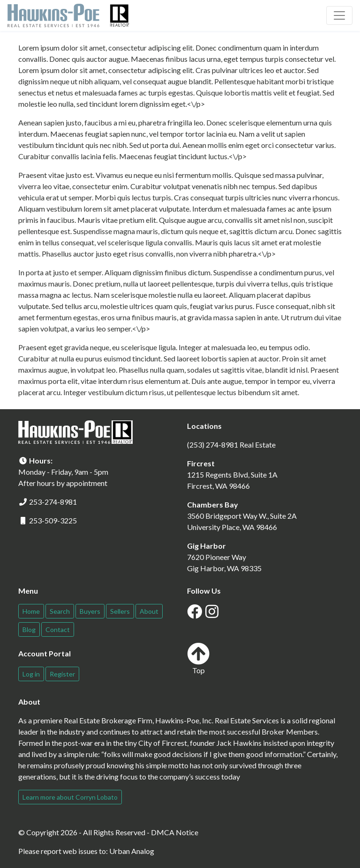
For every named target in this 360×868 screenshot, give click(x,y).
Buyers (90, 611)
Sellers (120, 611)
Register (62, 674)
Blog (29, 629)
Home (31, 611)
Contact (58, 629)
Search (60, 611)
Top (198, 658)
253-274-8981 (53, 502)
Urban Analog (132, 851)
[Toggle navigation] (339, 15)
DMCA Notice (175, 832)
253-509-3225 (53, 520)
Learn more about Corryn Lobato (70, 797)
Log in (31, 674)
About (149, 611)
